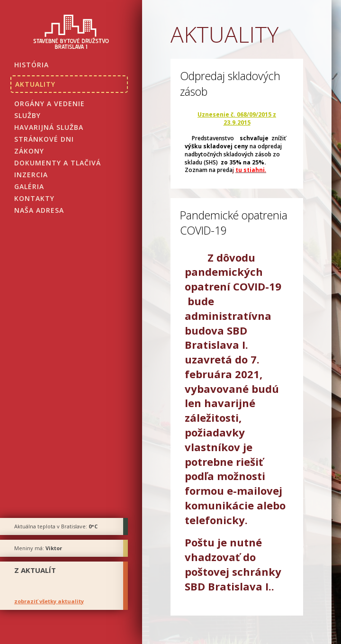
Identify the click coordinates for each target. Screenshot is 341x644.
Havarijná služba (49, 127)
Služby (27, 115)
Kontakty (34, 198)
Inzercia (31, 175)
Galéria (29, 186)
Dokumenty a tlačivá (58, 163)
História (31, 65)
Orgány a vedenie (49, 104)
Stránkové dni (44, 139)
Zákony (29, 151)
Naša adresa (39, 210)
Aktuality (35, 84)
